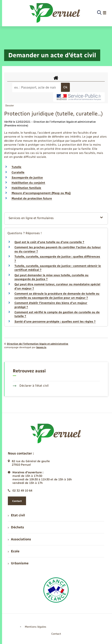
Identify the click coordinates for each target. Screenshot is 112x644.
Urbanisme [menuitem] (18, 563)
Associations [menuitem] (19, 539)
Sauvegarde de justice (27, 178)
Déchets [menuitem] (16, 527)
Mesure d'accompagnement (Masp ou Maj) (41, 193)
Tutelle (16, 167)
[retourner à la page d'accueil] (55, 13)
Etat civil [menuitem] (16, 515)
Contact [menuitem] (56, 634)
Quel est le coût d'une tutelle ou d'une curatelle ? (49, 242)
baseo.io (41, 347)
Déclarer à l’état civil (31, 386)
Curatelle (18, 172)
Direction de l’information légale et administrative (38, 344)
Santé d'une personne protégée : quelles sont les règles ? (55, 322)
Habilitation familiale (26, 188)
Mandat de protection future (32, 198)
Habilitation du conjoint (28, 183)
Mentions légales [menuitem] (36, 627)
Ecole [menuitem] (14, 551)
